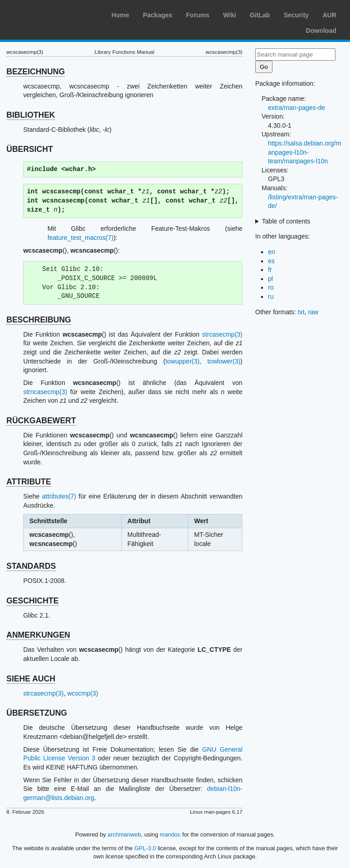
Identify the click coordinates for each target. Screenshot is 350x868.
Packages (157, 15)
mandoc (170, 834)
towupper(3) (183, 361)
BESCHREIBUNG (39, 320)
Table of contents (286, 221)
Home (121, 15)
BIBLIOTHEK (31, 115)
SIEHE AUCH (31, 679)
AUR (329, 15)
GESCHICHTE (33, 601)
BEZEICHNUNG (36, 72)
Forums (198, 15)
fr (270, 270)
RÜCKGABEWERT (41, 421)
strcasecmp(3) (222, 334)
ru (271, 296)
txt (301, 312)
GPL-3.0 (145, 848)
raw (313, 312)
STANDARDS (31, 566)
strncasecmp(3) (45, 392)
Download (321, 31)
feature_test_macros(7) (80, 238)
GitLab (260, 15)
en (272, 252)
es (271, 261)
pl (270, 279)
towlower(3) (224, 361)
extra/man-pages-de (296, 108)
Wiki (229, 15)
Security (296, 15)
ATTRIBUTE (29, 482)
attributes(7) (59, 496)
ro (271, 287)
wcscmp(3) (82, 693)
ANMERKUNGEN (38, 635)
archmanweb (124, 834)
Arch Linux (50, 14)
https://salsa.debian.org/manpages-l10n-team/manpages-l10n (304, 152)
